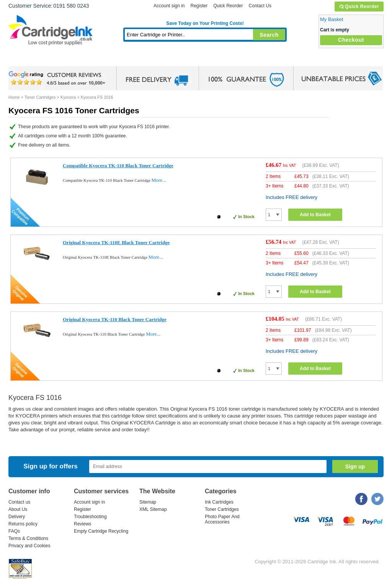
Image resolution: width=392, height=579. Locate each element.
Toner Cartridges (126, 59)
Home (24, 59)
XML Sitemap (153, 509)
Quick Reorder (359, 7)
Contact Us (260, 6)
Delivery (17, 517)
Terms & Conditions (28, 538)
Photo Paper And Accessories (222, 519)
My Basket (332, 19)
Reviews (82, 524)
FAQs (14, 531)
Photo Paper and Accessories (207, 59)
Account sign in (169, 6)
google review (58, 78)
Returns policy (23, 524)
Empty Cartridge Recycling (101, 531)
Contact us (19, 502)
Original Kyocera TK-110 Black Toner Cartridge (115, 319)
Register (199, 6)
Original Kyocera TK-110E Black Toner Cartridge (116, 242)
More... (159, 180)
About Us (18, 509)
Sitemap (148, 502)
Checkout (351, 40)
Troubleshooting (90, 517)
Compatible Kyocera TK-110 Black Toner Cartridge (118, 166)
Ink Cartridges (67, 59)
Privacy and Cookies (29, 546)
